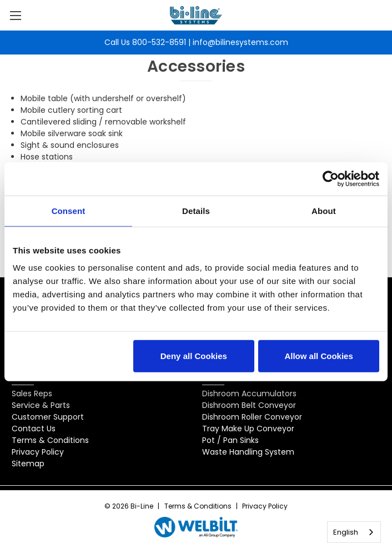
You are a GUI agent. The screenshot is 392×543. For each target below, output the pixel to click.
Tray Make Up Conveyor (248, 429)
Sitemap (28, 464)
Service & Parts (41, 405)
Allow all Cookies (318, 356)
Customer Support (48, 417)
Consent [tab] (69, 210)
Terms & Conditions (50, 440)
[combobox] (354, 532)
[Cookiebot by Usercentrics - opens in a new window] (331, 178)
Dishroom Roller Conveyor (252, 417)
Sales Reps (32, 393)
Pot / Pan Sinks (230, 440)
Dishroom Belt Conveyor (249, 405)
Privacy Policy (38, 452)
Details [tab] (196, 210)
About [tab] (324, 210)
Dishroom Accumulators (249, 393)
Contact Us (34, 429)
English (346, 532)
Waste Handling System (248, 452)
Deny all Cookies (194, 356)
